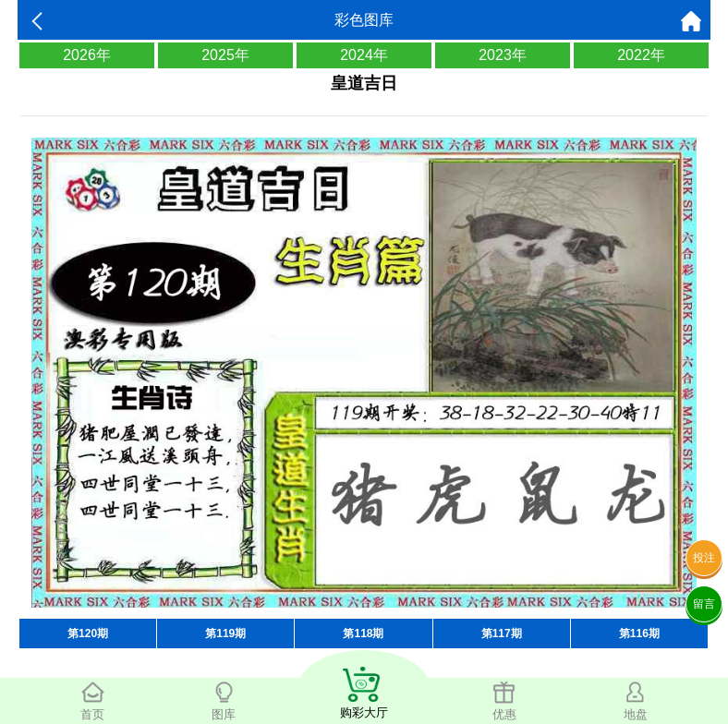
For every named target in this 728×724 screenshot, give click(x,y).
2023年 (503, 55)
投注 (704, 558)
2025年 (225, 55)
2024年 (364, 55)
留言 (704, 604)
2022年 (641, 55)
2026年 (87, 55)
